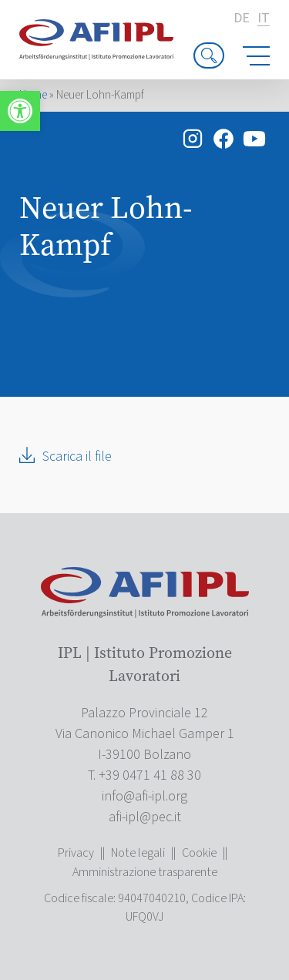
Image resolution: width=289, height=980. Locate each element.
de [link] (242, 18)
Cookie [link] (199, 853)
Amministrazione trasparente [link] (145, 872)
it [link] (264, 19)
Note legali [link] (138, 853)
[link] (20, 111)
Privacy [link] (76, 853)
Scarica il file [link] (77, 456)
